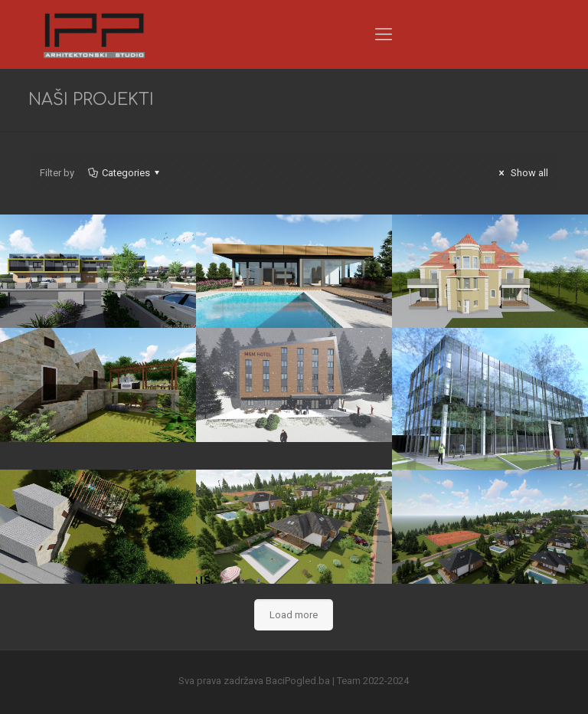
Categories (125, 173)
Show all (521, 173)
